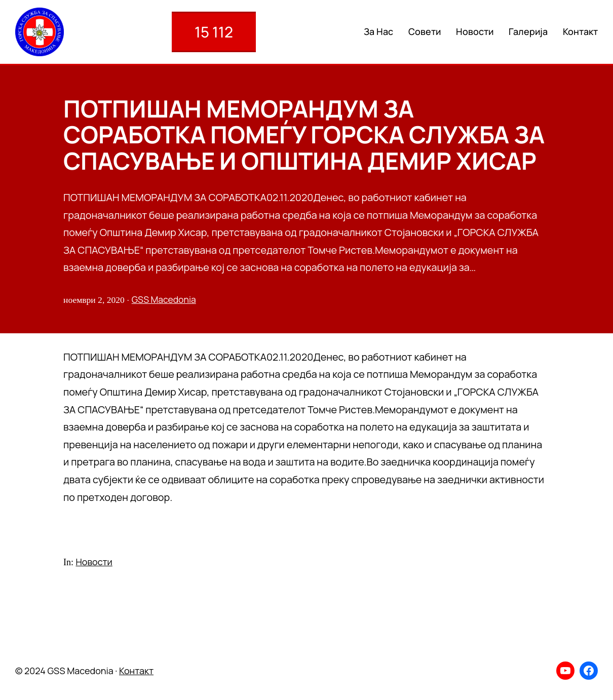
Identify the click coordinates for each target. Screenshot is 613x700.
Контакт (136, 671)
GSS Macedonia (164, 299)
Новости (94, 562)
